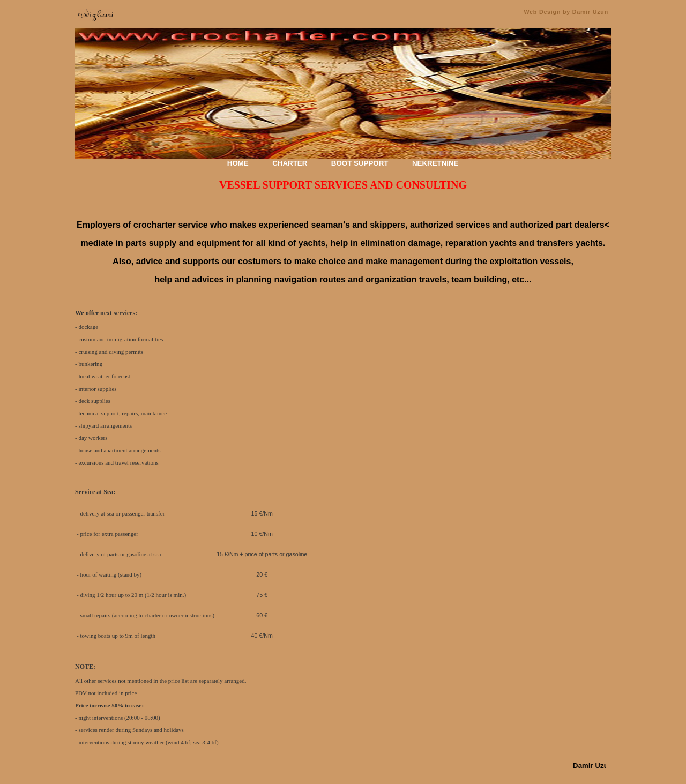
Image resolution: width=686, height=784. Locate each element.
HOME (238, 163)
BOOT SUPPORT (360, 163)
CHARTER (290, 163)
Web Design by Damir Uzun (566, 12)
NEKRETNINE (435, 163)
